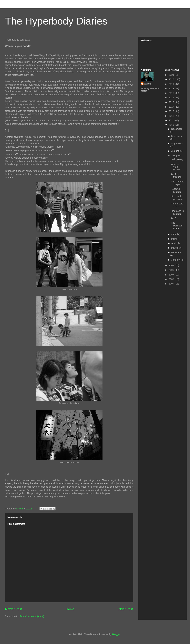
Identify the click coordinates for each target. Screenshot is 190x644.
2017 (172, 93)
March (175, 248)
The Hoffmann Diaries (177, 226)
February (176, 252)
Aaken (147, 84)
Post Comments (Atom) (32, 616)
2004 (172, 284)
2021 (172, 75)
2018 (172, 89)
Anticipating (177, 159)
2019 (172, 84)
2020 (172, 79)
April (174, 243)
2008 (172, 270)
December (177, 129)
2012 (172, 116)
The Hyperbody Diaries (56, 21)
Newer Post (14, 609)
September (177, 144)
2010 (172, 125)
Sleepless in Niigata (177, 212)
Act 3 (173, 218)
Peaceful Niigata (176, 190)
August (175, 151)
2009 (172, 265)
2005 (172, 279)
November (177, 136)
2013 (172, 111)
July (174, 156)
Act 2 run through (176, 176)
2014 (172, 107)
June (174, 234)
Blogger (116, 634)
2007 (172, 275)
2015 (172, 102)
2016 (172, 98)
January (176, 260)
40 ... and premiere (177, 198)
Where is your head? (176, 167)
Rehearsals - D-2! (177, 205)
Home (70, 609)
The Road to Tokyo (177, 183)
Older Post (125, 609)
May (174, 239)
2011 (172, 120)
